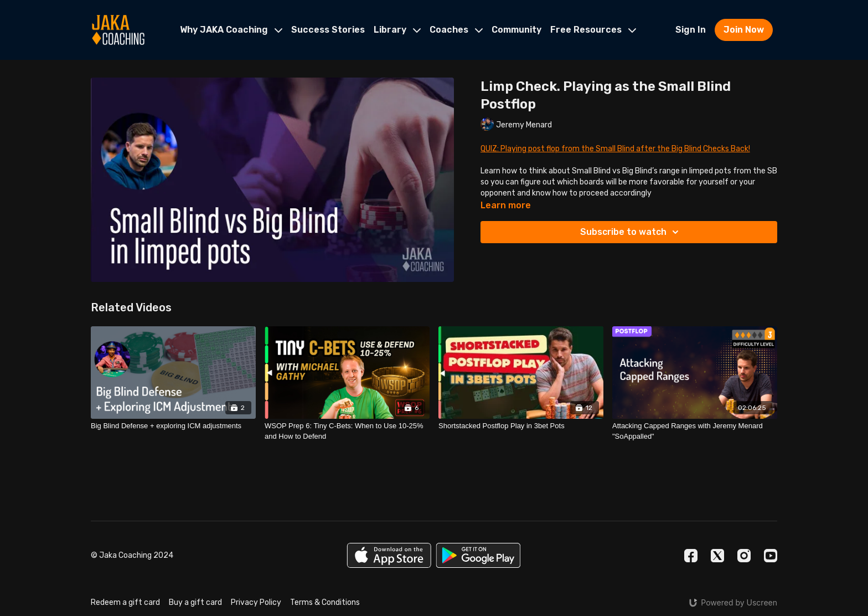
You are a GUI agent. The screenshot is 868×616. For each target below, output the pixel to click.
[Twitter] (717, 556)
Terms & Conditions (325, 602)
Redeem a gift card (125, 602)
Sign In (691, 30)
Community (516, 30)
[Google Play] (478, 555)
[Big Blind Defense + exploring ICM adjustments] (173, 426)
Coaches (456, 30)
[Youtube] (771, 556)
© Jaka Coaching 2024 (132, 556)
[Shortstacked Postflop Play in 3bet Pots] (521, 426)
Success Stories (328, 30)
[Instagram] (744, 556)
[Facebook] (691, 556)
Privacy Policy (256, 602)
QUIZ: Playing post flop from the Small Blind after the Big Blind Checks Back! (615, 149)
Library (397, 30)
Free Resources (593, 30)
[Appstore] (389, 555)
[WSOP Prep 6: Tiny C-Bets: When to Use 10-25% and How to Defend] (347, 431)
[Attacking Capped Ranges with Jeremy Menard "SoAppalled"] (695, 431)
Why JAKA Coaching (231, 30)
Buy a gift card (195, 602)
